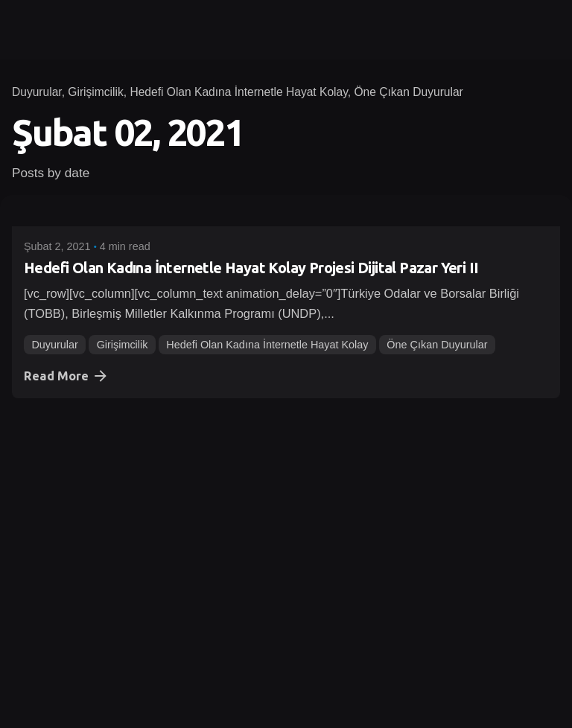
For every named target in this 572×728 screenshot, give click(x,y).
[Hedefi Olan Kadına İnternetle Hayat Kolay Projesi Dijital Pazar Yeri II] (286, 217)
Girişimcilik (95, 92)
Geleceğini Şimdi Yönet (239, 560)
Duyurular (37, 92)
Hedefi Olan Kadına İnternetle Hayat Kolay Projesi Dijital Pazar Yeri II (251, 268)
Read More (67, 376)
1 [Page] (29, 641)
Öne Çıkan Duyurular (408, 92)
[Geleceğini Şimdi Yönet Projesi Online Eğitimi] (286, 432)
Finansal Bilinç (131, 560)
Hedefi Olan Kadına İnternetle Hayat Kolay (238, 92)
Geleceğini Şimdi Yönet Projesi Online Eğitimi (171, 483)
